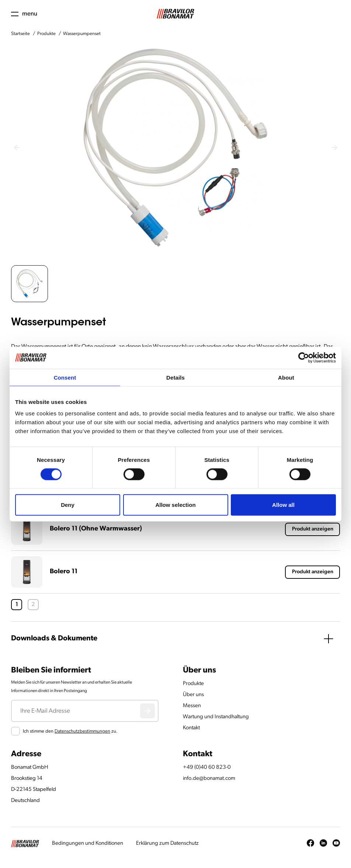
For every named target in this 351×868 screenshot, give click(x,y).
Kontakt (191, 728)
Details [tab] (175, 377)
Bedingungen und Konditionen (88, 843)
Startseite (20, 34)
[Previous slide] (17, 148)
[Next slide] (334, 148)
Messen (192, 706)
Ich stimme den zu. (70, 731)
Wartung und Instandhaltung (216, 717)
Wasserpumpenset (82, 34)
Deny (68, 505)
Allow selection (175, 505)
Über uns (193, 695)
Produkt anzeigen (313, 529)
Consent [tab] (65, 377)
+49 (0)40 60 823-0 (207, 767)
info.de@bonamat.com (209, 779)
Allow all (283, 505)
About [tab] (286, 377)
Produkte (46, 34)
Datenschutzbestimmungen (82, 731)
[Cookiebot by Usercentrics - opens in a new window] (304, 357)
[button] (29, 284)
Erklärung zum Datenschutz (167, 843)
